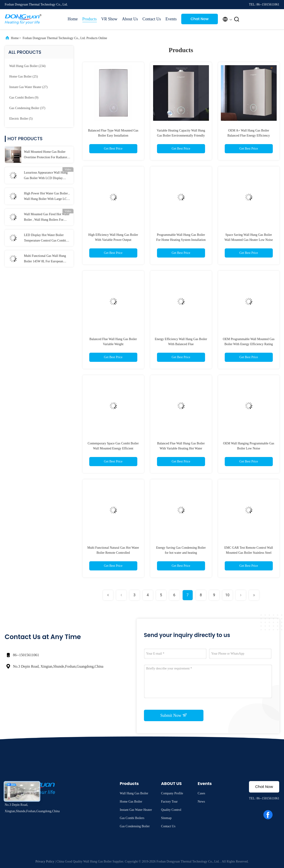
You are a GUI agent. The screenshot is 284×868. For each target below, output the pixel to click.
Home (73, 19)
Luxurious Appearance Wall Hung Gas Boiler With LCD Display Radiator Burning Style (46, 176)
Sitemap (166, 818)
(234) (27, 66)
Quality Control (171, 810)
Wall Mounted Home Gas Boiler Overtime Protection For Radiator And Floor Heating (46, 155)
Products (90, 19)
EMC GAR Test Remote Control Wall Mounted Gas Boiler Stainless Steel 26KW (249, 553)
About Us (130, 19)
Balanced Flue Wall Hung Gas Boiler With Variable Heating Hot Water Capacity (181, 448)
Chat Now (200, 19)
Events (171, 19)
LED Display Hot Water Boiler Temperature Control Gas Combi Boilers (45, 238)
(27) (28, 87)
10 (227, 595)
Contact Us (152, 19)
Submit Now (173, 715)
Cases (202, 793)
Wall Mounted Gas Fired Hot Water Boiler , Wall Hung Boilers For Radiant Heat (47, 218)
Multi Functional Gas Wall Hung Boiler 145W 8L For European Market (45, 259)
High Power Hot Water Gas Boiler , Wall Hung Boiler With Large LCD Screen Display (47, 197)
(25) (24, 77)
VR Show (110, 19)
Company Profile (172, 793)
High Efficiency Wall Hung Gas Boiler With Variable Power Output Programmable (113, 240)
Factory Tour (169, 802)
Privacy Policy (45, 861)
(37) (27, 108)
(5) (21, 119)
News (201, 802)
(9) (24, 98)
